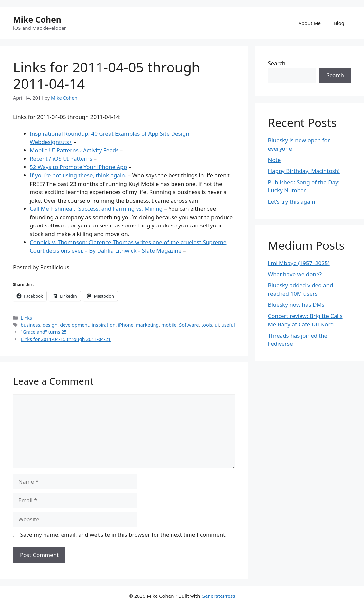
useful (228, 325)
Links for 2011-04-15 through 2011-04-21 (66, 339)
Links (26, 318)
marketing (147, 325)
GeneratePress (218, 596)
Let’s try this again (291, 201)
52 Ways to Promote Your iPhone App (78, 167)
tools (207, 325)
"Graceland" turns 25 (44, 332)
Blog (339, 23)
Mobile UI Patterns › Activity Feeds (74, 150)
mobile (169, 325)
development (74, 325)
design (50, 325)
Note (274, 160)
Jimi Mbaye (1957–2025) (299, 263)
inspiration (104, 325)
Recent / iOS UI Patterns (61, 158)
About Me (310, 23)
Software (189, 325)
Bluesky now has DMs (296, 305)
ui (217, 325)
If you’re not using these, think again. (78, 175)
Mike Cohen (37, 19)
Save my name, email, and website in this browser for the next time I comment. (123, 534)
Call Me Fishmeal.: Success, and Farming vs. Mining (96, 209)
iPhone (126, 325)
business (30, 325)
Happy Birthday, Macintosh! (304, 171)
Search (277, 63)
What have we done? (295, 274)
